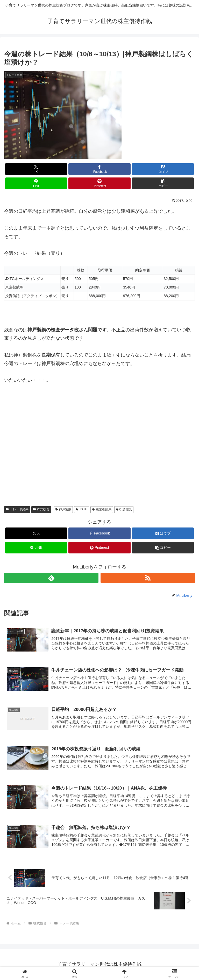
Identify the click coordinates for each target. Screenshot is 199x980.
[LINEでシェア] (36, 183)
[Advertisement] (99, 446)
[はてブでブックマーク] (163, 169)
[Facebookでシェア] (99, 169)
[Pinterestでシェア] (99, 183)
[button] (163, 183)
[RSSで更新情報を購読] (148, 578)
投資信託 (124, 509)
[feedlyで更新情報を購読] (51, 578)
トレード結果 (17, 509)
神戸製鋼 (63, 509)
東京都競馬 (102, 509)
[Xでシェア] (36, 169)
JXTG (81, 509)
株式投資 (41, 509)
